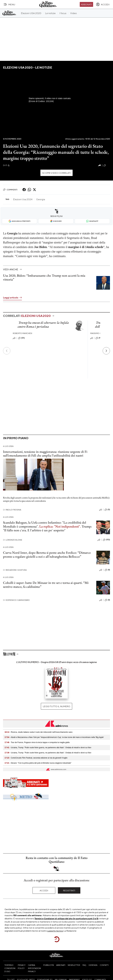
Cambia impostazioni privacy (34, 968)
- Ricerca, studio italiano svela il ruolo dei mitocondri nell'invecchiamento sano (39, 732)
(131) (21, 338)
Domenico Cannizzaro (16, 600)
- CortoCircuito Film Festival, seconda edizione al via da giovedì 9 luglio (36, 758)
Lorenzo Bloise (13, 540)
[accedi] (103, 4)
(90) (99, 338)
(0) (107, 510)
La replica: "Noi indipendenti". (60, 526)
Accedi (44, 890)
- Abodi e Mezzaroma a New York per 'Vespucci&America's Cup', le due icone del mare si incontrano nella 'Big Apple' (54, 737)
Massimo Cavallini (100, 333)
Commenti (10, 190)
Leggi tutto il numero (56, 706)
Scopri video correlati (56, 173)
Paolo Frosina (12, 510)
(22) (107, 165)
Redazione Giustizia (15, 570)
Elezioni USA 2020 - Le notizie (28, 67)
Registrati (69, 890)
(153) (106, 540)
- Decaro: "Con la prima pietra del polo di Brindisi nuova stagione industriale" (38, 763)
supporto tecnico (55, 931)
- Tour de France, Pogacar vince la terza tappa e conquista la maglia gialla (37, 742)
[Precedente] (7, 351)
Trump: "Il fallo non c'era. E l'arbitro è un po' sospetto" (47, 528)
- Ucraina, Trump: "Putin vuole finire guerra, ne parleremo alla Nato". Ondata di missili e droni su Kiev (48, 748)
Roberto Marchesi (23, 333)
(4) (107, 570)
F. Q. (6, 165)
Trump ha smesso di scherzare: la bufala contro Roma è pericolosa (43, 324)
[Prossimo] (106, 351)
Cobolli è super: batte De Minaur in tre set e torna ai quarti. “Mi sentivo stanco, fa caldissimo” (46, 585)
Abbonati (86, 4)
